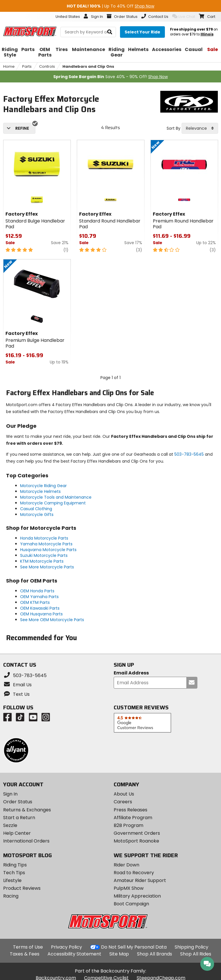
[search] (110, 32)
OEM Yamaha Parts (39, 597)
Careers (123, 802)
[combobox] (200, 128)
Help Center (17, 833)
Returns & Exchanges (27, 810)
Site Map (119, 954)
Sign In (10, 794)
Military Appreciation (137, 896)
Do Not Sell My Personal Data (134, 947)
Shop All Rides (196, 954)
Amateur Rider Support (140, 880)
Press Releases (130, 810)
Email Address (131, 673)
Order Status (18, 802)
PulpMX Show (129, 888)
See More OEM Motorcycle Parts (52, 620)
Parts (27, 66)
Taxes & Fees (25, 954)
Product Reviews (22, 888)
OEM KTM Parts (35, 602)
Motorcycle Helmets (40, 491)
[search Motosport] (88, 32)
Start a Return (19, 818)
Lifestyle (12, 880)
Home (9, 66)
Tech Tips (14, 873)
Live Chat (184, 16)
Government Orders (137, 833)
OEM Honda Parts (37, 591)
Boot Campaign (131, 904)
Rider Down (126, 865)
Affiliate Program (133, 818)
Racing (11, 896)
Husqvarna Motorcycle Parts (48, 550)
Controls (47, 66)
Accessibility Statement (74, 954)
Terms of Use (28, 947)
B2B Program (128, 825)
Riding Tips (15, 865)
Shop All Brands (155, 954)
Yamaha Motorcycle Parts (46, 544)
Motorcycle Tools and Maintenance (56, 497)
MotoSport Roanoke (136, 841)
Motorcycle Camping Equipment (53, 503)
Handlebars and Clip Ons (88, 66)
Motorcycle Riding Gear (43, 486)
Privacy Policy (66, 947)
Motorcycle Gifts (37, 514)
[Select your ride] (142, 32)
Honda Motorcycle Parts (44, 538)
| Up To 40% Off (110, 6)
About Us (124, 794)
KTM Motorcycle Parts (42, 561)
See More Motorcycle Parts (47, 567)
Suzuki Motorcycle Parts (44, 555)
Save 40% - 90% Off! (110, 77)
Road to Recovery (134, 873)
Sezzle (10, 825)
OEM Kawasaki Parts (40, 608)
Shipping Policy (192, 947)
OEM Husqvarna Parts (41, 614)
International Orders (26, 841)
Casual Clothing (36, 509)
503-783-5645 (189, 454)
